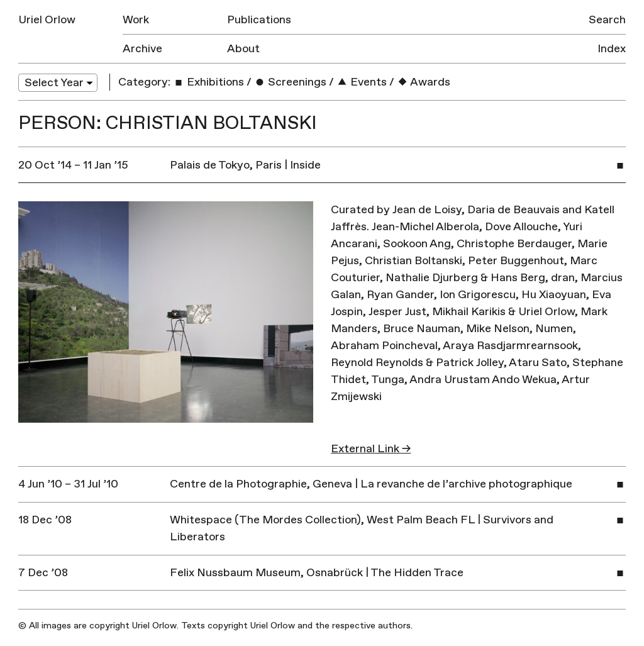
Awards (424, 82)
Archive (142, 49)
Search (607, 20)
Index (612, 49)
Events (362, 82)
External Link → (371, 449)
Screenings (290, 82)
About (243, 49)
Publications (259, 20)
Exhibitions (208, 82)
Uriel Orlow (47, 20)
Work (136, 20)
